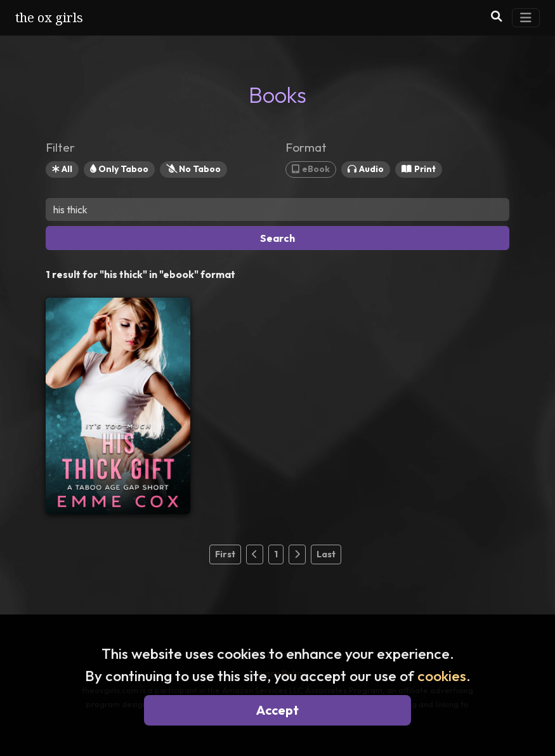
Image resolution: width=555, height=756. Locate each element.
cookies (442, 676)
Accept (277, 710)
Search (277, 238)
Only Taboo (119, 169)
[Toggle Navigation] (526, 18)
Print (419, 169)
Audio (366, 169)
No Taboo (193, 169)
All (62, 169)
